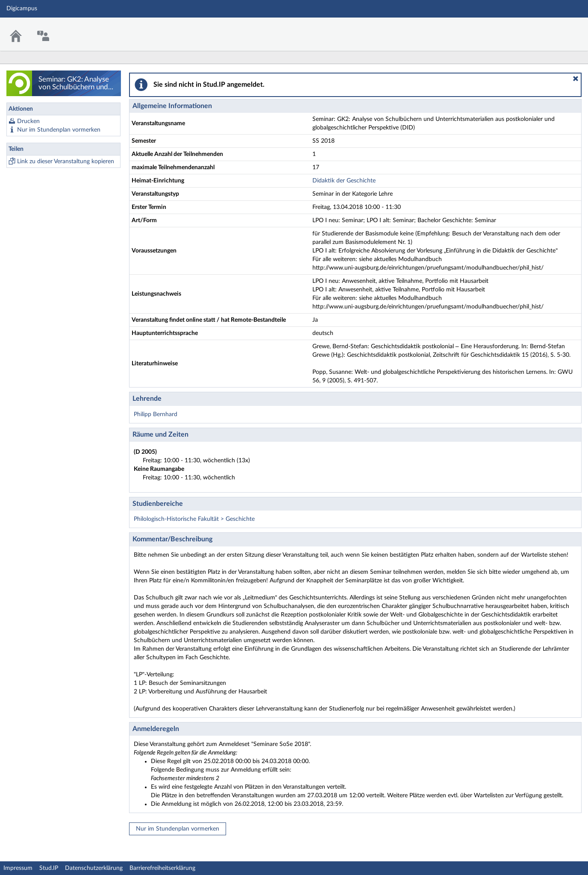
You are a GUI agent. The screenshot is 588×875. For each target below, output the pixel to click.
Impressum (18, 868)
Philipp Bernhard (156, 414)
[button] (576, 79)
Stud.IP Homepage (555, 29)
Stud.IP (49, 868)
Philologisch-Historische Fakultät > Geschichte (194, 519)
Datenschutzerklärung (94, 868)
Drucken (28, 121)
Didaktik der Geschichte (344, 181)
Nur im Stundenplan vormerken (59, 130)
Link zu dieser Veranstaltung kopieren (66, 161)
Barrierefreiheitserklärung (162, 868)
